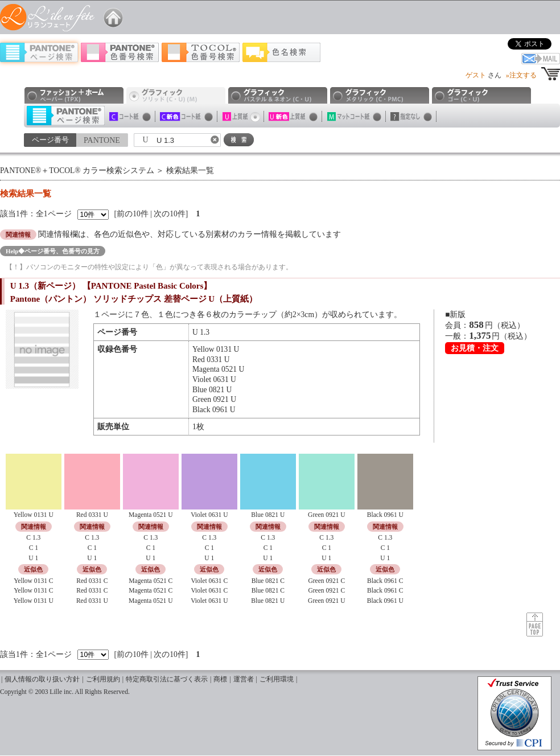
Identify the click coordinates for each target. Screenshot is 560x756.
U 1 (33, 558)
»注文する (521, 75)
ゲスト (476, 75)
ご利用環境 (277, 679)
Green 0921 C (326, 581)
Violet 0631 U (209, 601)
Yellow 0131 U (34, 601)
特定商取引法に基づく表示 (167, 679)
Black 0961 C (385, 581)
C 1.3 (33, 538)
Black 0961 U (385, 601)
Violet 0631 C (209, 581)
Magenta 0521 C (151, 581)
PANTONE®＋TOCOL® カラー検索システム (77, 170)
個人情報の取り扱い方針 (42, 679)
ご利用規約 (103, 679)
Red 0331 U (92, 601)
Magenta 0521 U (151, 601)
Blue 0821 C (268, 581)
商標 (220, 679)
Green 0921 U (326, 601)
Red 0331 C (92, 581)
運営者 (244, 679)
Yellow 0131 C (33, 581)
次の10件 (170, 214)
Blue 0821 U (268, 601)
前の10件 (133, 214)
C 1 (34, 548)
